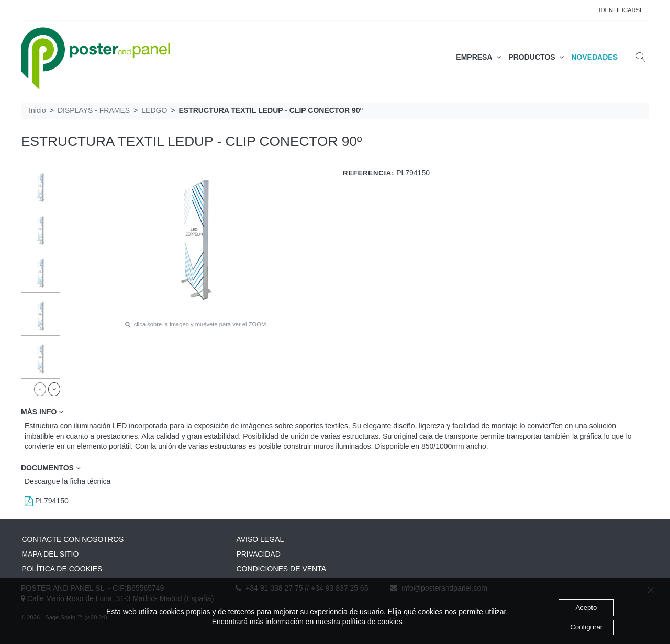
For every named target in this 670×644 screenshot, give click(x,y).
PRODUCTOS (536, 57)
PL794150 (47, 501)
